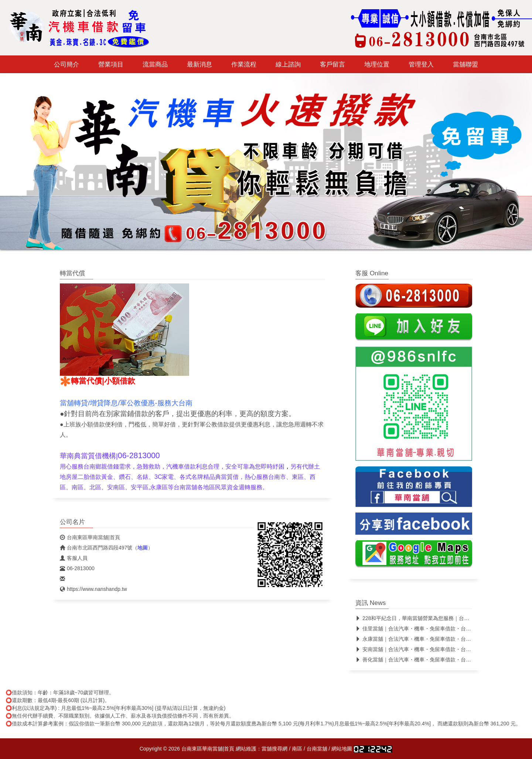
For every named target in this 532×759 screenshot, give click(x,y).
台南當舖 (317, 749)
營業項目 (111, 64)
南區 (297, 749)
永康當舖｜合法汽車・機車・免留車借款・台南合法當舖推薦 (429, 639)
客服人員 (74, 558)
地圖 (143, 548)
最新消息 (199, 64)
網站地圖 (342, 749)
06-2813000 (77, 568)
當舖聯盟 (465, 64)
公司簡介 (66, 64)
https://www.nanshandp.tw (93, 589)
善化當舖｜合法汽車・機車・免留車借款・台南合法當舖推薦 (429, 660)
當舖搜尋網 (274, 749)
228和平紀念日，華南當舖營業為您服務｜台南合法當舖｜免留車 (433, 618)
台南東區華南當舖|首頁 (90, 537)
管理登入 (421, 64)
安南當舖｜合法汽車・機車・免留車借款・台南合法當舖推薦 (429, 649)
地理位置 (377, 64)
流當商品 (155, 64)
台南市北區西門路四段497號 (96, 548)
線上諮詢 (288, 64)
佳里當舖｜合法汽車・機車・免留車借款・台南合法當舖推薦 (429, 629)
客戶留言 (332, 64)
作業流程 (244, 64)
